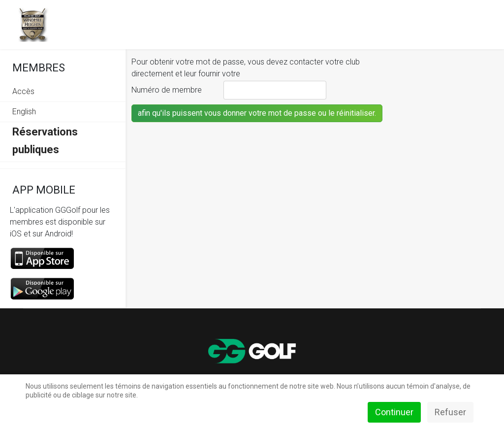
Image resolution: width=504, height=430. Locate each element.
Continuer (394, 412)
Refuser (450, 412)
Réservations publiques (45, 141)
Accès (23, 91)
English (24, 112)
